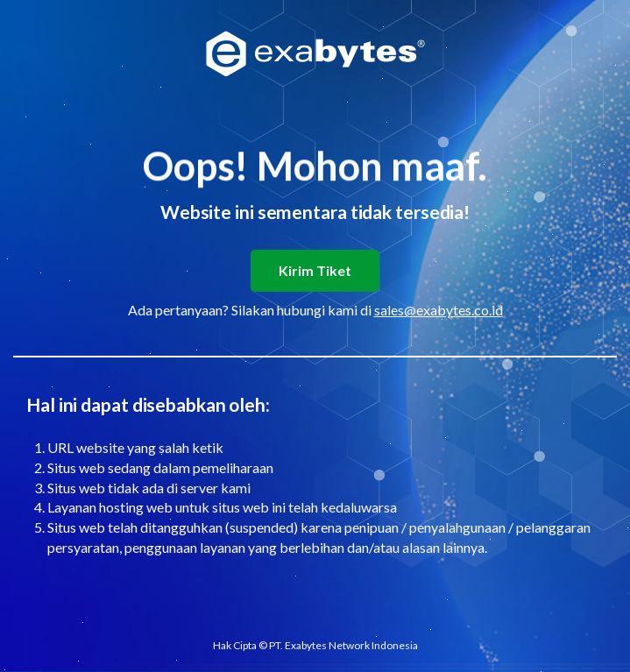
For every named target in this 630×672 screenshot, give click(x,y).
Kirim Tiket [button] (315, 270)
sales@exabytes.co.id (439, 310)
